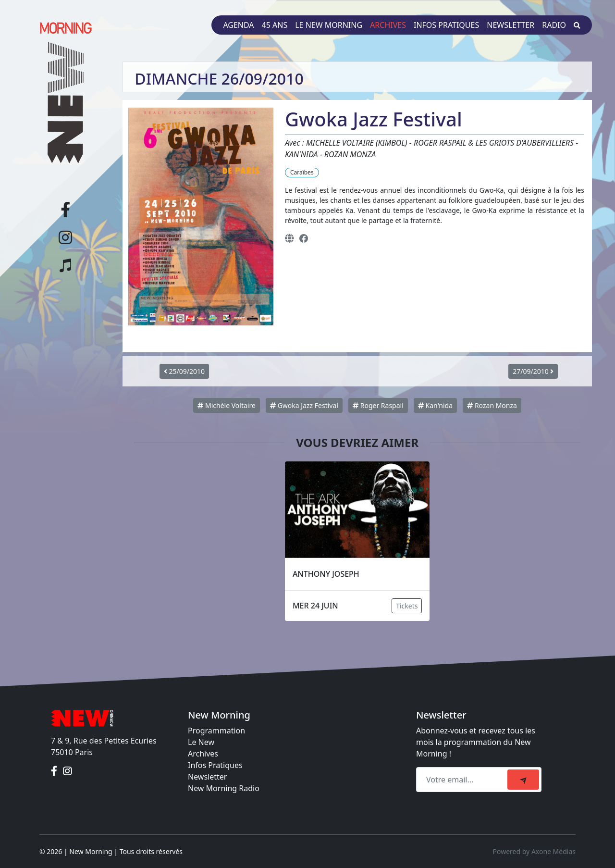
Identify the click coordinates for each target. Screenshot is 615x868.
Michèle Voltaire (227, 405)
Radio (554, 25)
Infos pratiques (446, 25)
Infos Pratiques (215, 765)
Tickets (407, 606)
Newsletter (510, 25)
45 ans (275, 25)
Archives (388, 25)
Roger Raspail (378, 405)
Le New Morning (329, 25)
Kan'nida (435, 405)
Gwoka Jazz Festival (304, 405)
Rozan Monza (492, 405)
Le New (201, 742)
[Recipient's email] (463, 780)
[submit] (523, 780)
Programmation (216, 731)
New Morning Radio (224, 788)
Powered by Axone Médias (534, 851)
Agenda (238, 25)
